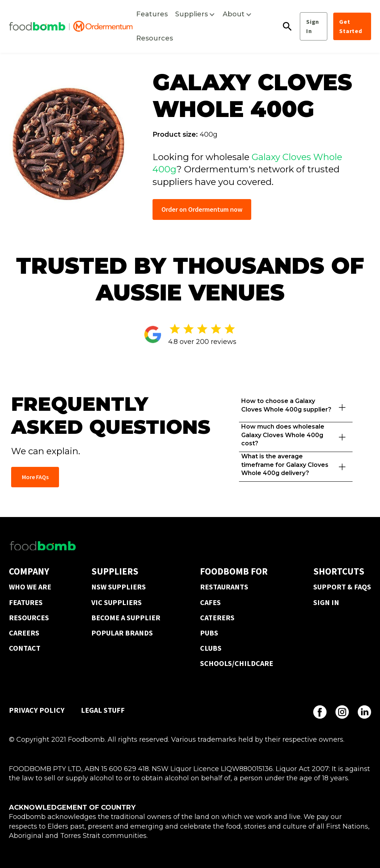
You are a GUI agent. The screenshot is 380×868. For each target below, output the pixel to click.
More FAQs (35, 477)
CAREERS (24, 633)
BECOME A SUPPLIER (126, 617)
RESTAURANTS (224, 587)
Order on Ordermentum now (202, 209)
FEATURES (26, 602)
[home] (71, 26)
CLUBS (211, 648)
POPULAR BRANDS (122, 633)
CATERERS (217, 617)
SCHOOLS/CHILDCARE (237, 663)
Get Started (351, 26)
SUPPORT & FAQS (342, 587)
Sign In (313, 26)
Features (152, 14)
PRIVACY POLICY (37, 710)
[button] (195, 14)
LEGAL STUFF (103, 710)
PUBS (209, 633)
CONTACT (25, 648)
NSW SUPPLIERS (119, 587)
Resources (155, 38)
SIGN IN (326, 602)
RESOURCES (29, 617)
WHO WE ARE (30, 587)
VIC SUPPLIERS (117, 602)
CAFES (210, 602)
